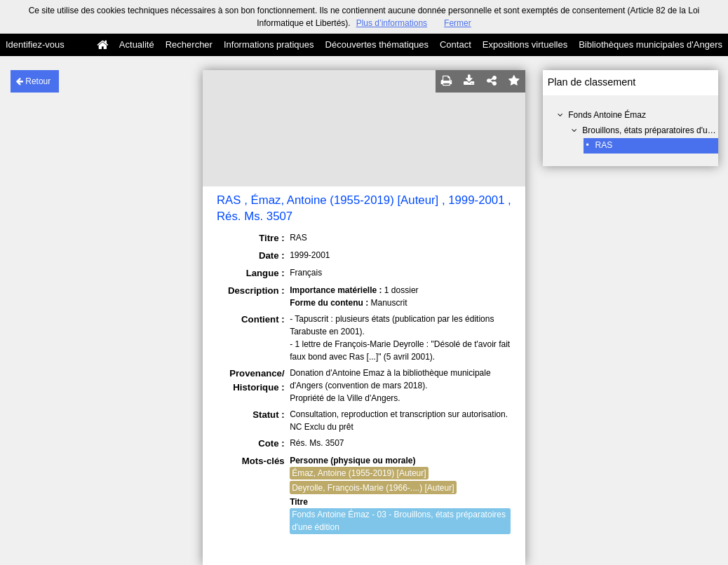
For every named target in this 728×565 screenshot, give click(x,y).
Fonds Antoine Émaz (607, 115)
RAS (604, 145)
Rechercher (189, 45)
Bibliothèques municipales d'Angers (651, 45)
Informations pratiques (269, 45)
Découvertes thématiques (377, 45)
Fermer (458, 23)
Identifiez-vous (35, 45)
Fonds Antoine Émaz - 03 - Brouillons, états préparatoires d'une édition (399, 521)
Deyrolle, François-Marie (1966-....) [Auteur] (373, 488)
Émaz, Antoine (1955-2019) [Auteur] (359, 473)
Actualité (137, 45)
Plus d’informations (392, 23)
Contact (456, 45)
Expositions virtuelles (525, 45)
